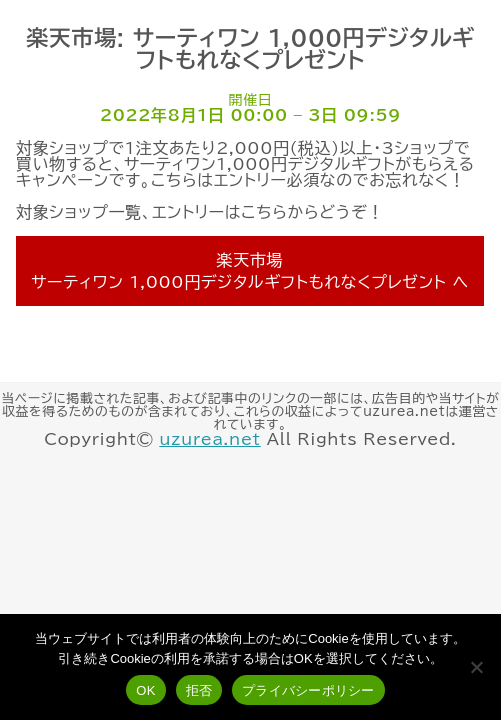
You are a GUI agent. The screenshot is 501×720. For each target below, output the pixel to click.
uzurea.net (209, 439)
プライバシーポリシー (308, 690)
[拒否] (476, 667)
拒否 (199, 690)
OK (145, 690)
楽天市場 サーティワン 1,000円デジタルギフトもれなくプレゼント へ (250, 271)
